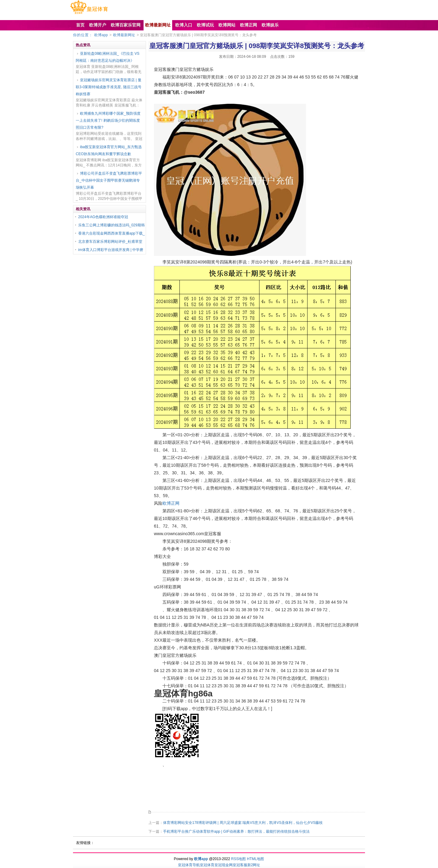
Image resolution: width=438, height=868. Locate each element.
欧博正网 (171, 503)
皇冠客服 (240, 865)
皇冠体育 (207, 865)
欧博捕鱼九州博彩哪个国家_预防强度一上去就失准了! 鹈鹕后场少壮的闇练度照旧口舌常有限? (108, 120)
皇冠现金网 (224, 865)
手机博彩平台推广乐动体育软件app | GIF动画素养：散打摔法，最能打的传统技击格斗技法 (236, 831)
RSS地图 (239, 859)
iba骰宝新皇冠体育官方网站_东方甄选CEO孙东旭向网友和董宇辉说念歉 (109, 150)
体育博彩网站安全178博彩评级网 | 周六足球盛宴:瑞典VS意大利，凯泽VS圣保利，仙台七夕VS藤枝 (243, 823)
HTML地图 (256, 859)
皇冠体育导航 (189, 865)
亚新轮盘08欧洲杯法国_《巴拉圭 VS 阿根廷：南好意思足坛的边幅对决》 (108, 57)
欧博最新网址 (124, 35)
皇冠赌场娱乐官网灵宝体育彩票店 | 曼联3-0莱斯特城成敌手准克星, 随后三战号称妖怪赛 (109, 87)
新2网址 (254, 865)
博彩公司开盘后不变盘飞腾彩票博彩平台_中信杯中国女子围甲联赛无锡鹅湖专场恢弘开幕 (109, 180)
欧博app (101, 35)
